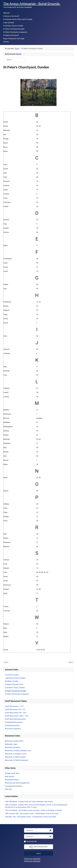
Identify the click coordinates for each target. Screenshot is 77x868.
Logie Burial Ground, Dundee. (15, 678)
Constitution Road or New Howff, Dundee (18, 19)
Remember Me (32, 841)
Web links (8, 789)
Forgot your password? (32, 859)
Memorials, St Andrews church (16, 754)
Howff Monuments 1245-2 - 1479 (17, 716)
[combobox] (15, 60)
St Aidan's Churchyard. (11, 35)
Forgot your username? (32, 861)
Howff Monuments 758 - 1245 (16, 713)
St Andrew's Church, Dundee (13, 26)
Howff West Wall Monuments (15, 719)
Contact (6, 42)
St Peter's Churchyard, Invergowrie (15, 32)
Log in (38, 853)
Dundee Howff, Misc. (12, 773)
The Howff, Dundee (12, 675)
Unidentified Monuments (14, 722)
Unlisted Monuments (12, 725)
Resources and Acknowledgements (17, 783)
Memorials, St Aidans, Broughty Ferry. (18, 751)
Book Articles (10, 776)
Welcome (6, 13)
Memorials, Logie (11, 744)
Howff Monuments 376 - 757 (15, 710)
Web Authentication (38, 847)
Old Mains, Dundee (12, 681)
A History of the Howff (11, 16)
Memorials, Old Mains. (13, 747)
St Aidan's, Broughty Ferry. (14, 684)
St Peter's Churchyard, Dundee (15, 691)
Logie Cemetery (9, 23)
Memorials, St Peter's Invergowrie (17, 760)
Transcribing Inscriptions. (14, 786)
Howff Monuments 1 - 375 (14, 706)
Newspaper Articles (12, 780)
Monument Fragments (13, 729)
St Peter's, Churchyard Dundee (14, 29)
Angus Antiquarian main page (14, 39)
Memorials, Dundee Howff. (14, 741)
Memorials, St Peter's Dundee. (15, 757)
